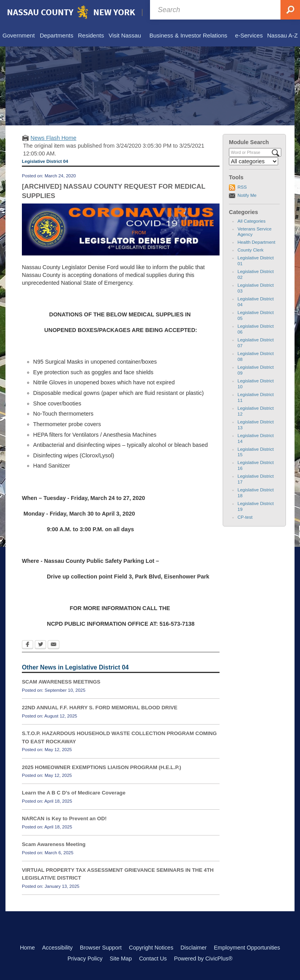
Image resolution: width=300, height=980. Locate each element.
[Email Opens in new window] (54, 645)
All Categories (252, 221)
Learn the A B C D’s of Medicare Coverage (74, 793)
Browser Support (101, 948)
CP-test (245, 517)
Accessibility (57, 948)
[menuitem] (19, 36)
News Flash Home (54, 138)
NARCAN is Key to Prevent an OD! (64, 818)
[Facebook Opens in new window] (28, 645)
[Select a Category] (254, 161)
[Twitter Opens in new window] (40, 645)
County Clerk (251, 250)
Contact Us (153, 959)
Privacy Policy (85, 959)
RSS (242, 187)
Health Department (256, 242)
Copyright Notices (151, 948)
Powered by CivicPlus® (203, 959)
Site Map (121, 959)
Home (27, 948)
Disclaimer (194, 948)
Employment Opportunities (247, 948)
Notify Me (247, 195)
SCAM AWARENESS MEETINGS (61, 682)
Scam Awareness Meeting (54, 844)
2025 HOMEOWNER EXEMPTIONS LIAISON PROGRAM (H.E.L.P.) (102, 767)
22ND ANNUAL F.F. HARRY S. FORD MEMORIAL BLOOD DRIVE (100, 708)
